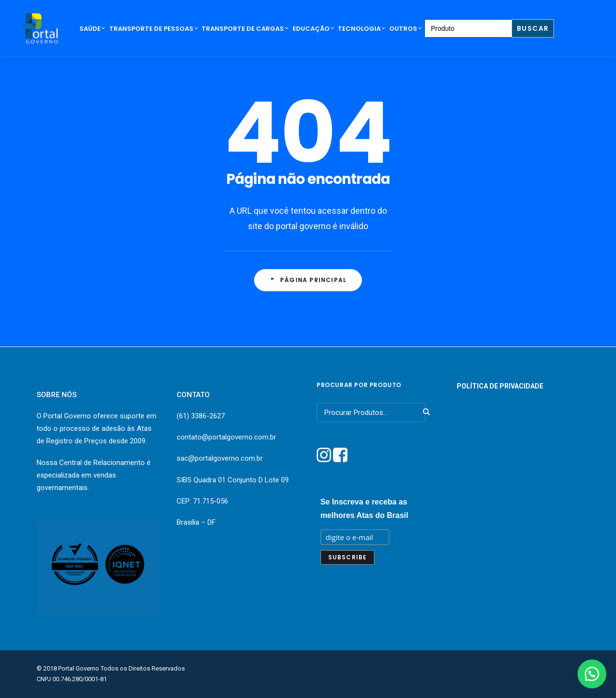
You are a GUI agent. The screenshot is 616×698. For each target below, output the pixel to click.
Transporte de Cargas (245, 29)
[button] (592, 674)
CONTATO (193, 395)
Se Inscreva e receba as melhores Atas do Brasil (365, 509)
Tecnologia (362, 29)
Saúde (92, 29)
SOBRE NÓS (57, 395)
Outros (406, 29)
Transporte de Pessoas (154, 29)
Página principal (308, 280)
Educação (314, 29)
